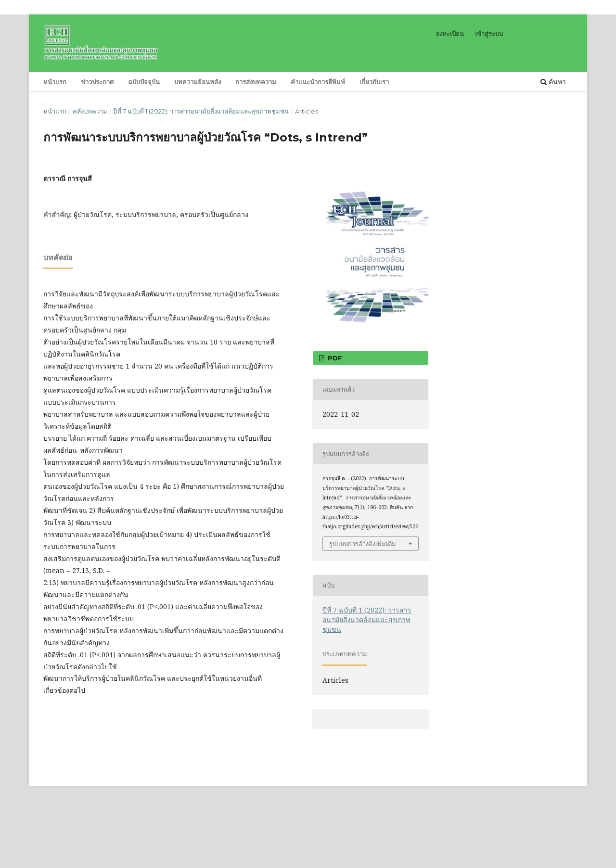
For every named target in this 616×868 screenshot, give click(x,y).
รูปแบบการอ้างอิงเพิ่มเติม (363, 544)
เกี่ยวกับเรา (374, 82)
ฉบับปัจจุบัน (144, 82)
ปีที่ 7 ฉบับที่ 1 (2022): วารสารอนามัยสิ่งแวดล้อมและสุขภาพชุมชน (201, 111)
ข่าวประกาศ (97, 82)
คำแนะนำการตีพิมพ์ (318, 82)
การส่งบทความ (256, 82)
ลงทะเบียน (450, 34)
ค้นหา (553, 82)
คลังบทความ (90, 111)
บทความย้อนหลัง (198, 82)
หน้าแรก (55, 82)
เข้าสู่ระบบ (489, 34)
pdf (334, 358)
